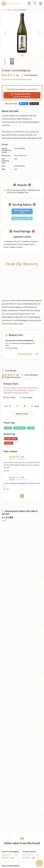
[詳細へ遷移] (11, 562)
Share (25, 104)
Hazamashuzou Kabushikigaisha (14, 79)
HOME (4, 10)
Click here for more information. (16, 393)
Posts (35, 104)
